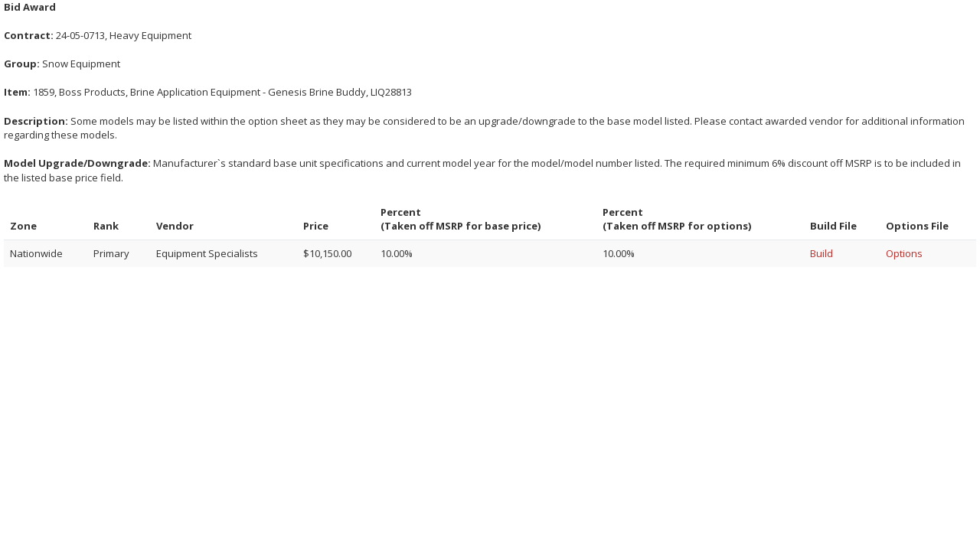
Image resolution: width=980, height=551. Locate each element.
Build (822, 253)
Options (904, 253)
